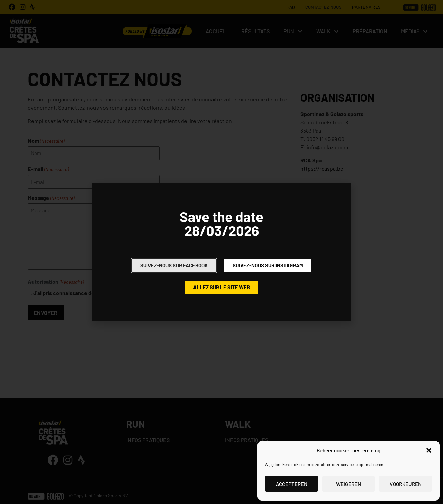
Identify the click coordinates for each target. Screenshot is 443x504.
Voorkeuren (406, 484)
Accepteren (292, 484)
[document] (221, 252)
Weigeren (349, 484)
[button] (429, 450)
